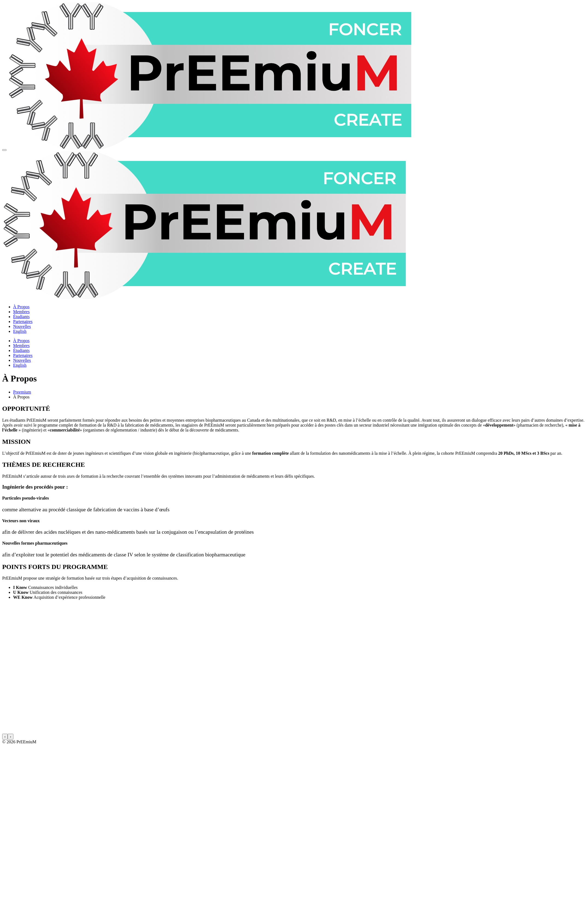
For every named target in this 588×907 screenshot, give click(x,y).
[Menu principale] (4, 150)
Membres (21, 312)
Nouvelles (22, 326)
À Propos (21, 307)
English (20, 331)
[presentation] (5, 737)
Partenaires (23, 322)
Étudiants (21, 317)
